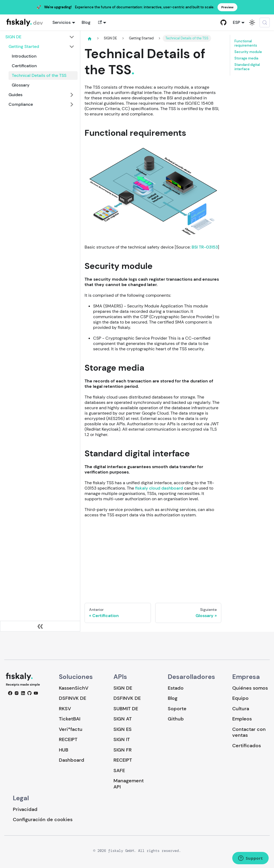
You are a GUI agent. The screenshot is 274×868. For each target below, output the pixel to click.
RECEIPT (68, 739)
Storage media (246, 58)
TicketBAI (70, 719)
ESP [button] (236, 22)
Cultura (241, 709)
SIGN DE (123, 688)
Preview (227, 7)
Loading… (153, 557)
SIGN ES (123, 729)
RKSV (65, 709)
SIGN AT (123, 719)
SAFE (119, 771)
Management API (129, 784)
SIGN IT (122, 739)
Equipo (240, 698)
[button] (102, 22)
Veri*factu (71, 729)
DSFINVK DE (73, 698)
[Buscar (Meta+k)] (265, 22)
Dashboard (72, 760)
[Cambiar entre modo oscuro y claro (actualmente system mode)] (252, 22)
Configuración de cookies (43, 820)
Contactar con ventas (249, 732)
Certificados (247, 746)
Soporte (177, 709)
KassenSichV (74, 688)
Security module (248, 52)
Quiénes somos (250, 688)
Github (176, 719)
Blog (86, 22)
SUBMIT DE (126, 709)
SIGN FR (123, 750)
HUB (64, 750)
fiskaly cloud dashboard (159, 488)
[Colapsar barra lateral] (40, 626)
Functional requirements (246, 43)
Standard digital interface (247, 67)
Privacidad (25, 809)
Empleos (242, 719)
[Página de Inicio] (90, 39)
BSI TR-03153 (205, 247)
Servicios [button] (62, 22)
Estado (176, 688)
